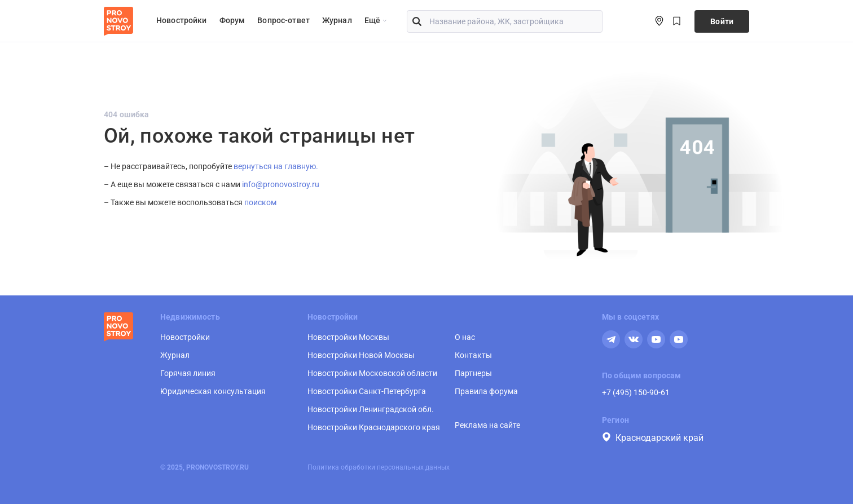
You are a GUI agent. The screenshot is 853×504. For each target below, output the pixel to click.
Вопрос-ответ (283, 20)
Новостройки (182, 20)
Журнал (337, 20)
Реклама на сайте (487, 425)
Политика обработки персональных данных (379, 467)
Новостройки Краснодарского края (374, 427)
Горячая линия (188, 373)
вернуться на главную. (276, 166)
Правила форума (486, 391)
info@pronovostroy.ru (281, 184)
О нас (465, 337)
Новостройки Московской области (372, 373)
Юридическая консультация (213, 391)
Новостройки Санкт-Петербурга (367, 391)
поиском (260, 202)
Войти (722, 21)
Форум (232, 20)
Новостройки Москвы (348, 337)
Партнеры (473, 373)
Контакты (473, 355)
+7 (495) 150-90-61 (636, 392)
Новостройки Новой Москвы (361, 355)
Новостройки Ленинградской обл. (371, 409)
